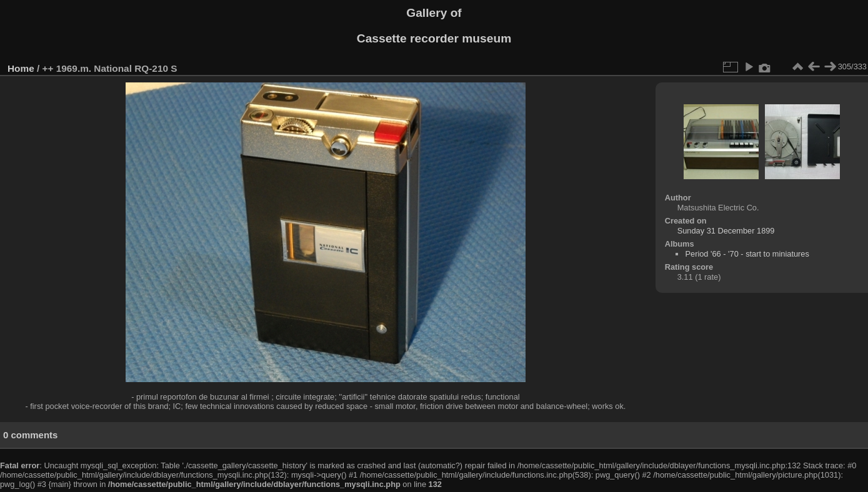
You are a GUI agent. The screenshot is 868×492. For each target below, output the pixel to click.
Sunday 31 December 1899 (726, 231)
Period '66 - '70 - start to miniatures (747, 254)
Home (21, 68)
